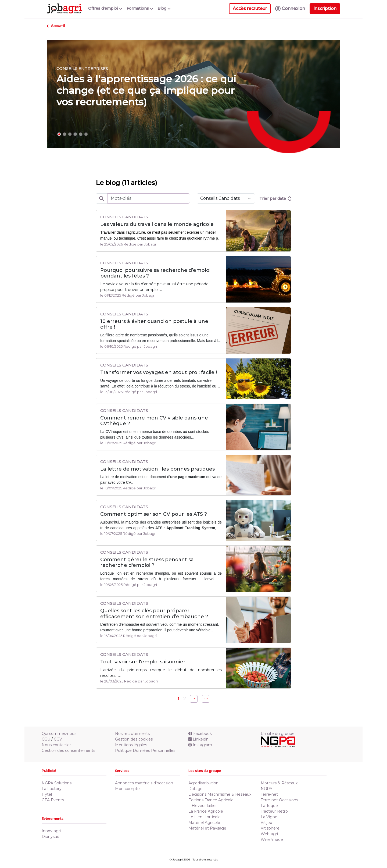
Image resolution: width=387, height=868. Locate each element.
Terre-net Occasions (279, 800)
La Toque (269, 806)
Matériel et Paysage (207, 828)
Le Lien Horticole (205, 817)
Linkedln (198, 739)
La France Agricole (206, 811)
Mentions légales (131, 745)
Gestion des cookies (134, 739)
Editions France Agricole (211, 800)
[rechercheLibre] (149, 198)
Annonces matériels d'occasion (144, 783)
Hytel (47, 794)
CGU (46, 739)
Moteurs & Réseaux (279, 783)
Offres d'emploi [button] (105, 8)
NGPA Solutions (57, 783)
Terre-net (269, 794)
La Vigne (269, 817)
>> (206, 699)
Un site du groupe (278, 734)
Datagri (195, 789)
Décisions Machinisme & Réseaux (220, 794)
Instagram (200, 745)
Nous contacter (56, 745)
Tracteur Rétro (274, 811)
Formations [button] (140, 8)
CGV (58, 739)
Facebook (200, 734)
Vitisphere (270, 828)
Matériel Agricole (204, 823)
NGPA (266, 789)
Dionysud (51, 837)
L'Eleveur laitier (203, 806)
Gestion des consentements (68, 750)
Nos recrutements (132, 734)
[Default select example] (226, 198)
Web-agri (269, 834)
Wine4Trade (272, 839)
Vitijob (266, 823)
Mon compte (127, 789)
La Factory (52, 789)
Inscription (325, 8)
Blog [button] (164, 8)
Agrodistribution (203, 783)
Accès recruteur (250, 8)
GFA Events (53, 800)
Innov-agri (51, 831)
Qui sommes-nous (59, 734)
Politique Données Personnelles (145, 750)
